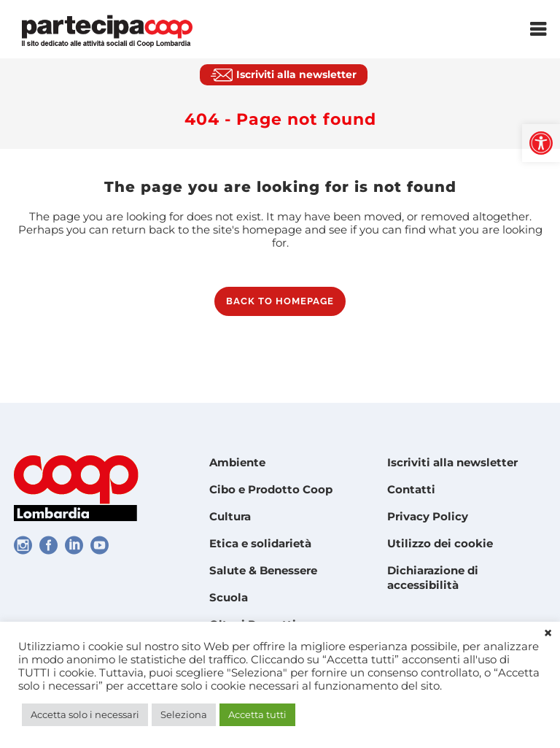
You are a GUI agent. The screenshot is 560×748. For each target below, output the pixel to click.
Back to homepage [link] (280, 301)
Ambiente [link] (237, 462)
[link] (541, 143)
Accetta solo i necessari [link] (85, 714)
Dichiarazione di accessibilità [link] (433, 578)
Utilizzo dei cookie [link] (440, 543)
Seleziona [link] (184, 714)
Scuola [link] (229, 597)
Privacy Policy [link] (428, 516)
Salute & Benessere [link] (263, 570)
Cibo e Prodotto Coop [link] (271, 489)
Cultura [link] (230, 516)
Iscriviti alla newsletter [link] (452, 462)
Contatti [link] (411, 489)
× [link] (548, 633)
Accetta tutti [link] (257, 714)
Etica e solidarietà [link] (260, 543)
